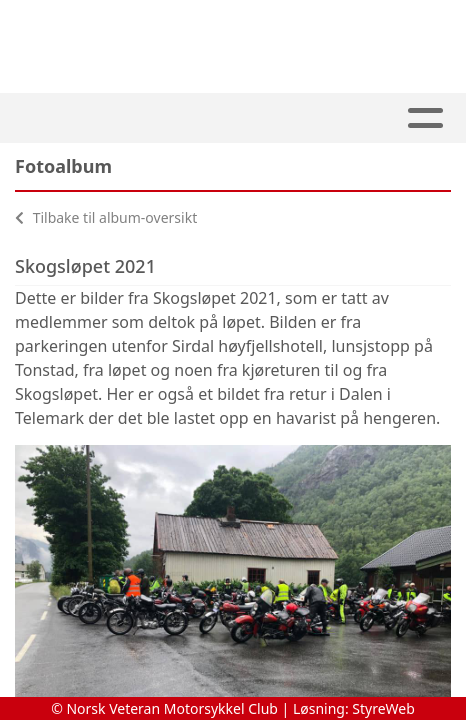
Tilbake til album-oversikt (106, 217)
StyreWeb (383, 708)
